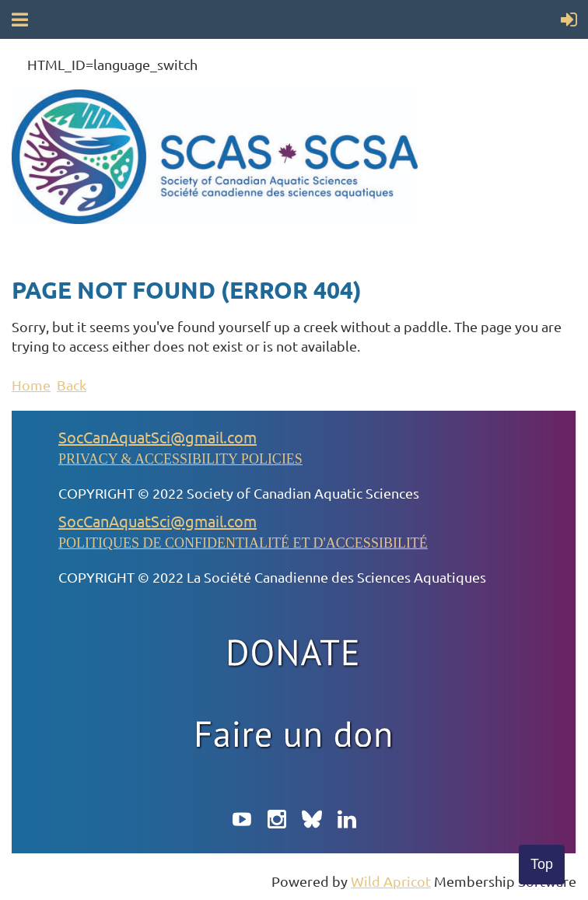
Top (542, 864)
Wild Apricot (391, 881)
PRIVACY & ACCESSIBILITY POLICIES (180, 459)
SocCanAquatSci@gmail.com (157, 437)
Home (31, 385)
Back (72, 385)
